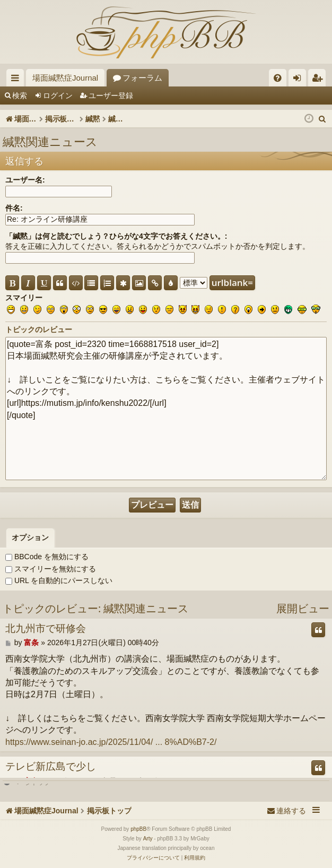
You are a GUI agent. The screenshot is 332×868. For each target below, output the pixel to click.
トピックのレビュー (39, 329)
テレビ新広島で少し (51, 767)
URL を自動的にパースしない (59, 580)
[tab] (30, 538)
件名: (14, 208)
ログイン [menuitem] (300, 80)
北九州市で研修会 (46, 629)
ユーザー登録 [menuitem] (320, 80)
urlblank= (232, 283)
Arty (148, 839)
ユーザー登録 (111, 96)
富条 (31, 643)
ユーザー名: (25, 180)
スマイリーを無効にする (51, 569)
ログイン (58, 96)
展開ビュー (303, 608)
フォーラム (142, 78)
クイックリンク (17, 80)
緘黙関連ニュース (50, 141)
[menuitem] (278, 78)
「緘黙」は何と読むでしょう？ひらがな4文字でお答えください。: (116, 236)
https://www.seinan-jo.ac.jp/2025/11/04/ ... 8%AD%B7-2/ (111, 742)
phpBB (138, 829)
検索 (20, 96)
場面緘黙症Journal (65, 78)
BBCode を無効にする (47, 557)
